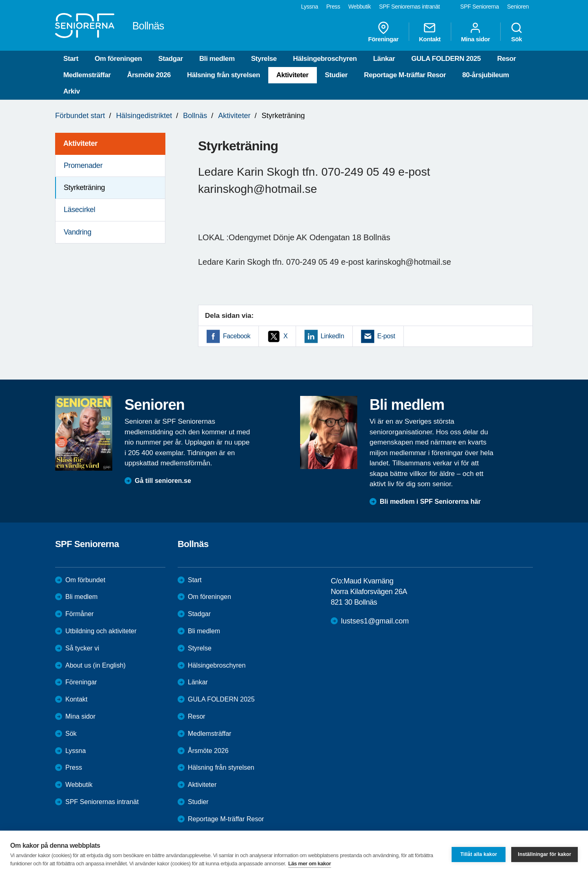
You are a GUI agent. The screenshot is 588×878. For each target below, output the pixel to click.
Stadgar (170, 59)
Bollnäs (195, 116)
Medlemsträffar (87, 75)
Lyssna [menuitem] (310, 7)
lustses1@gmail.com (375, 621)
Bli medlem (217, 59)
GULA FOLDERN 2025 (446, 59)
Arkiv (72, 91)
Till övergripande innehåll (0, 0)
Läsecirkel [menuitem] (79, 210)
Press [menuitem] (333, 7)
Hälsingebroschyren (325, 59)
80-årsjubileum (486, 75)
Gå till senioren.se (163, 481)
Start (71, 59)
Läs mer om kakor (310, 863)
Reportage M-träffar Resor (405, 75)
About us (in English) (96, 665)
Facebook (237, 336)
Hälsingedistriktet (144, 116)
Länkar (384, 59)
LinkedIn (332, 336)
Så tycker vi (82, 648)
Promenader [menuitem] (83, 165)
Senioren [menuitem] (518, 7)
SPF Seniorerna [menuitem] (480, 7)
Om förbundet (85, 580)
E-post (386, 336)
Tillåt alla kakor (479, 854)
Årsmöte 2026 (149, 75)
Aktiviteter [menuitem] (80, 143)
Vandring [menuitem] (78, 232)
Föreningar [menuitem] (383, 32)
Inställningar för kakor (545, 854)
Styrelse (264, 59)
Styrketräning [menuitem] (84, 188)
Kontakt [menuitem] (430, 32)
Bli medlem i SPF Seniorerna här (430, 502)
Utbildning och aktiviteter (101, 631)
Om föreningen (118, 59)
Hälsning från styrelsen (224, 75)
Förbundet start (80, 116)
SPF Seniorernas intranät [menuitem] (409, 7)
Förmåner (79, 614)
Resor (506, 59)
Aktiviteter (293, 75)
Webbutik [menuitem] (360, 7)
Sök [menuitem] (517, 32)
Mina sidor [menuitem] (476, 32)
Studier (336, 75)
